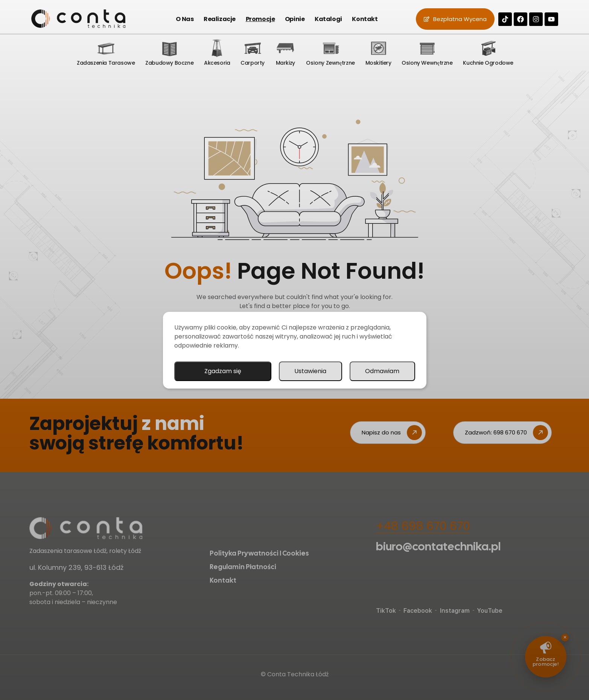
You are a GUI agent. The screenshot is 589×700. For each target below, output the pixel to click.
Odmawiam (382, 371)
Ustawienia (310, 371)
